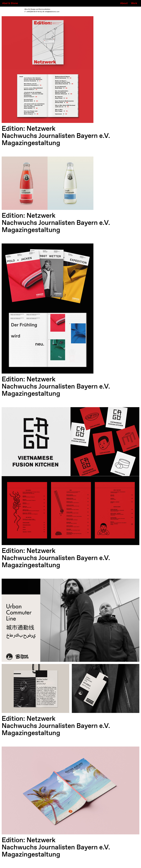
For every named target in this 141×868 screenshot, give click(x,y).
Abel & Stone (10, 3)
